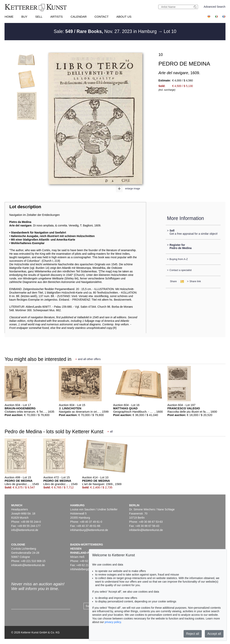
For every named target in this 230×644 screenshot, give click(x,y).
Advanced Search (215, 7)
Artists (57, 17)
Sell (39, 17)
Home (9, 17)
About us (124, 17)
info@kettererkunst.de (25, 530)
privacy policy (113, 622)
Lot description (25, 207)
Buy (24, 17)
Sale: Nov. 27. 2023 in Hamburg (106, 31)
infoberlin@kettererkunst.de (146, 530)
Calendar (79, 17)
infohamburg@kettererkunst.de (89, 530)
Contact (102, 17)
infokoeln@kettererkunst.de (28, 565)
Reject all (193, 634)
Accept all (214, 634)
